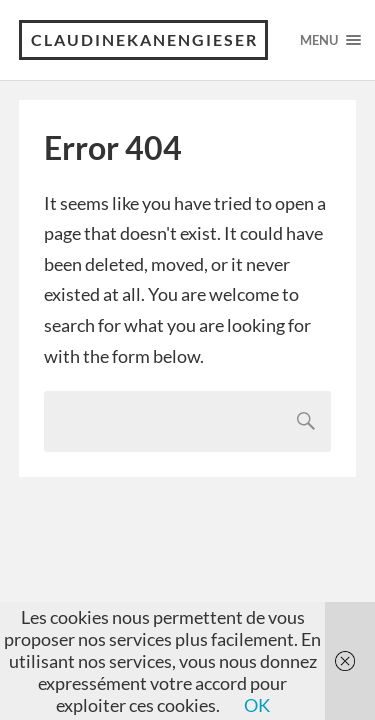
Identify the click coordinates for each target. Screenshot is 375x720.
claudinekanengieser (144, 39)
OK (257, 705)
